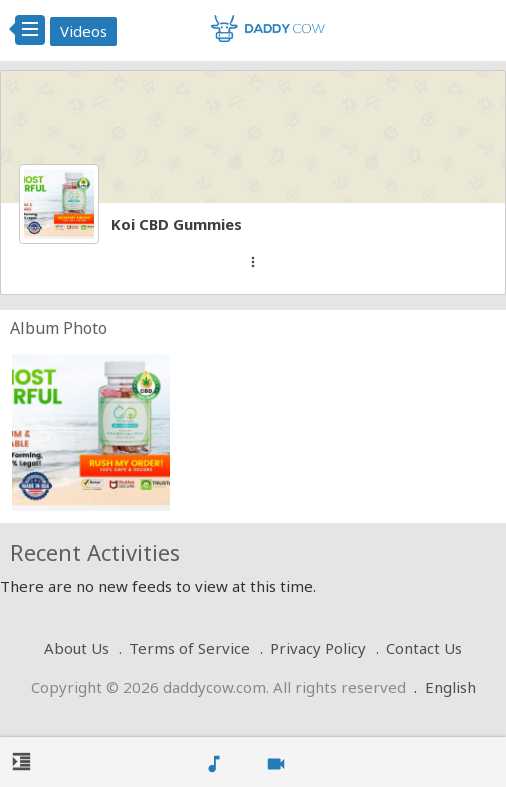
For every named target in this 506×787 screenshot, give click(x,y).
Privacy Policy (318, 648)
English (450, 687)
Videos (83, 31)
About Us (76, 648)
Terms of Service (189, 648)
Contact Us (424, 648)
